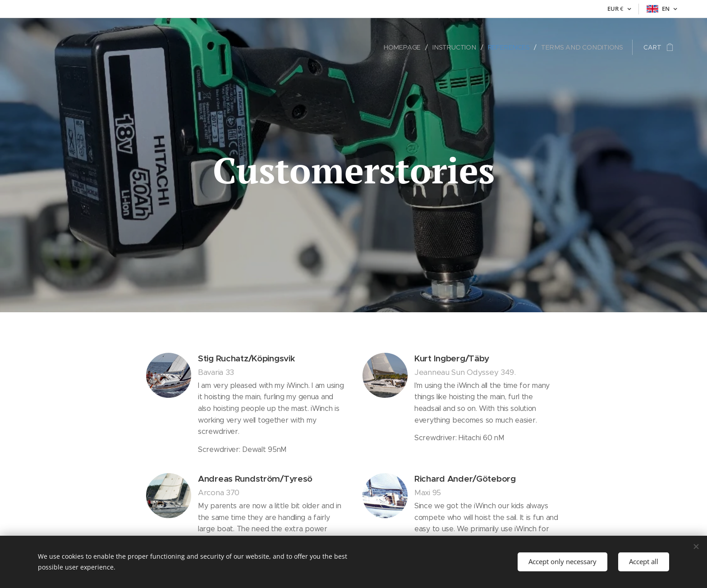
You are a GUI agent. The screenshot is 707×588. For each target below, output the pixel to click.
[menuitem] (409, 47)
